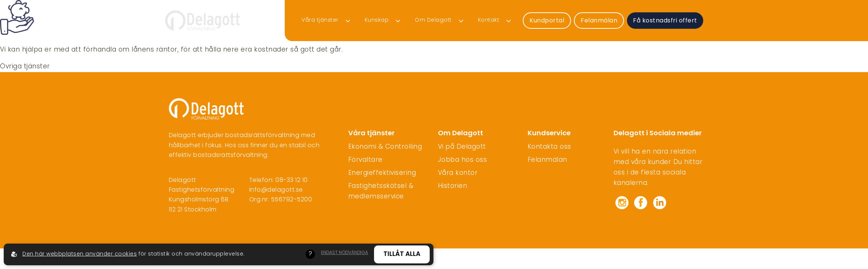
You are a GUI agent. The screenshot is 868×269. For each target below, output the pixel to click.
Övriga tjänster (25, 67)
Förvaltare (365, 160)
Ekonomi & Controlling (385, 147)
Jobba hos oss (463, 160)
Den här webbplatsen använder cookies (80, 254)
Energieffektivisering (382, 173)
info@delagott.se (276, 190)
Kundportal (547, 21)
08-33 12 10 (292, 180)
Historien (453, 186)
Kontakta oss (549, 147)
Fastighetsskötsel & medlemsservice (381, 192)
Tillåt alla (402, 254)
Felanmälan (498, 9)
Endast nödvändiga (345, 253)
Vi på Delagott (462, 147)
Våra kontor (458, 173)
